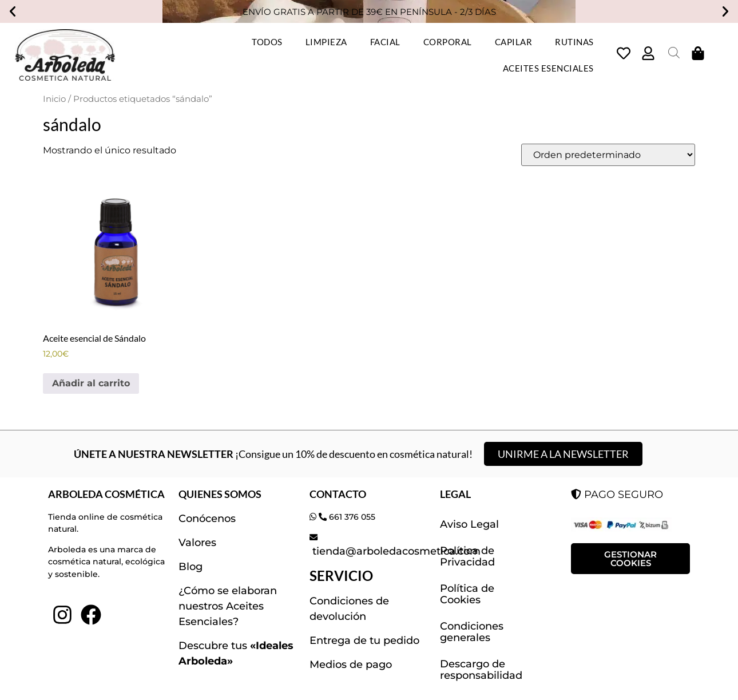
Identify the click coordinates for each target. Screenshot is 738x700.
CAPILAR (514, 42)
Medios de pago (351, 665)
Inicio (54, 99)
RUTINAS (574, 42)
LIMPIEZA (326, 42)
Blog (191, 567)
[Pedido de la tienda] (608, 155)
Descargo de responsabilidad (481, 670)
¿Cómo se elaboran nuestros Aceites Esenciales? (228, 606)
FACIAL (385, 42)
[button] (13, 11)
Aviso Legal (469, 524)
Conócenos (207, 519)
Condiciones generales (472, 632)
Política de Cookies (467, 594)
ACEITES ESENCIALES (548, 68)
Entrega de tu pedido (364, 640)
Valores (197, 543)
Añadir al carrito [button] (91, 383)
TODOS (267, 42)
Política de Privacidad (467, 556)
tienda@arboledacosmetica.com (395, 551)
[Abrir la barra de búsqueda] (674, 53)
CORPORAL (448, 42)
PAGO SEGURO (617, 495)
